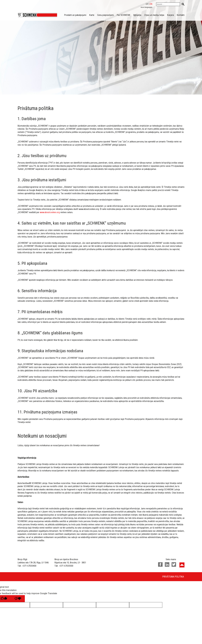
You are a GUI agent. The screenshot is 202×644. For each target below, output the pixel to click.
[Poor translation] (18, 599)
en (151, 4)
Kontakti (181, 15)
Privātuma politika (173, 577)
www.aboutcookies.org (50, 212)
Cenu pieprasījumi (105, 15)
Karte (92, 15)
